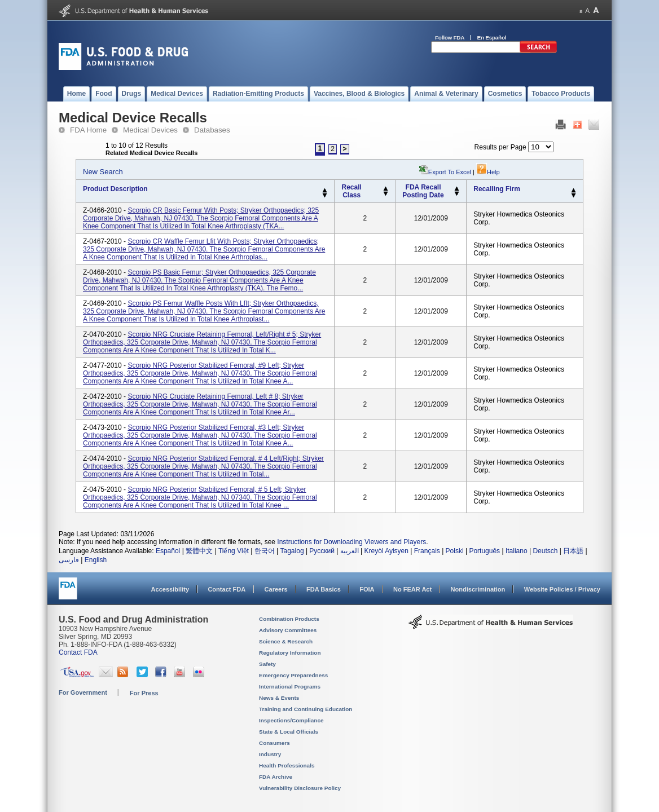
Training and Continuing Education (306, 709)
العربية (350, 551)
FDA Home (88, 130)
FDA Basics (324, 589)
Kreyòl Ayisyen (386, 551)
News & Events (279, 698)
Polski (455, 551)
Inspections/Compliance (291, 720)
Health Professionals (287, 765)
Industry (270, 754)
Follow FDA (450, 37)
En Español (492, 37)
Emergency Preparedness (293, 675)
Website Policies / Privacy (562, 589)
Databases (212, 130)
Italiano (517, 551)
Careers (276, 589)
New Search (103, 172)
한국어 (265, 551)
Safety (267, 664)
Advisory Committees (288, 630)
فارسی (69, 560)
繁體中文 (199, 551)
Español (168, 551)
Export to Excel (450, 172)
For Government (83, 692)
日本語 (573, 551)
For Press (144, 693)
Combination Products (289, 619)
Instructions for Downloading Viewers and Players (352, 542)
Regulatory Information (290, 653)
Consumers (274, 743)
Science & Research (286, 641)
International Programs (290, 687)
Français (427, 551)
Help (488, 172)
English (96, 560)
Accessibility (170, 589)
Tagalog (292, 551)
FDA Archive (276, 777)
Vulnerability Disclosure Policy (300, 788)
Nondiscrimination (478, 589)
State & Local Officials (289, 732)
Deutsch (545, 551)
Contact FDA (227, 589)
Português (484, 551)
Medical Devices (150, 130)
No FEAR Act (412, 589)
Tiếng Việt (234, 551)
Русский (322, 551)
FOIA (367, 589)
